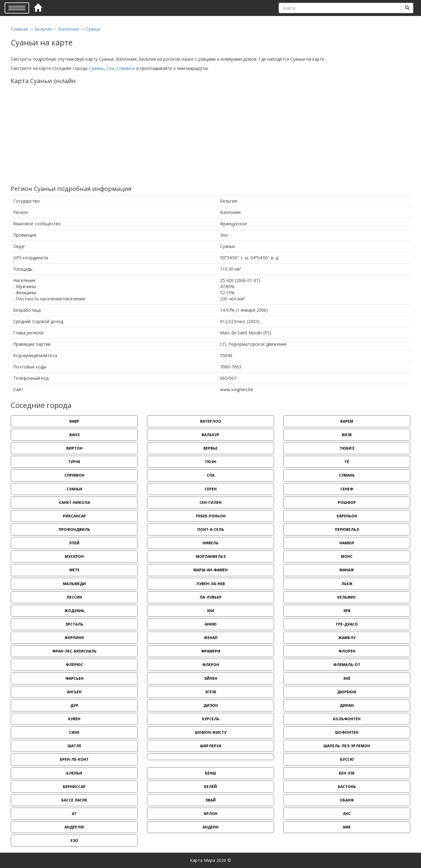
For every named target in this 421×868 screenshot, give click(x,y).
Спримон (126, 68)
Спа (110, 68)
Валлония (69, 29)
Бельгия (43, 29)
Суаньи (93, 29)
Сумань (96, 68)
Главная (19, 29)
